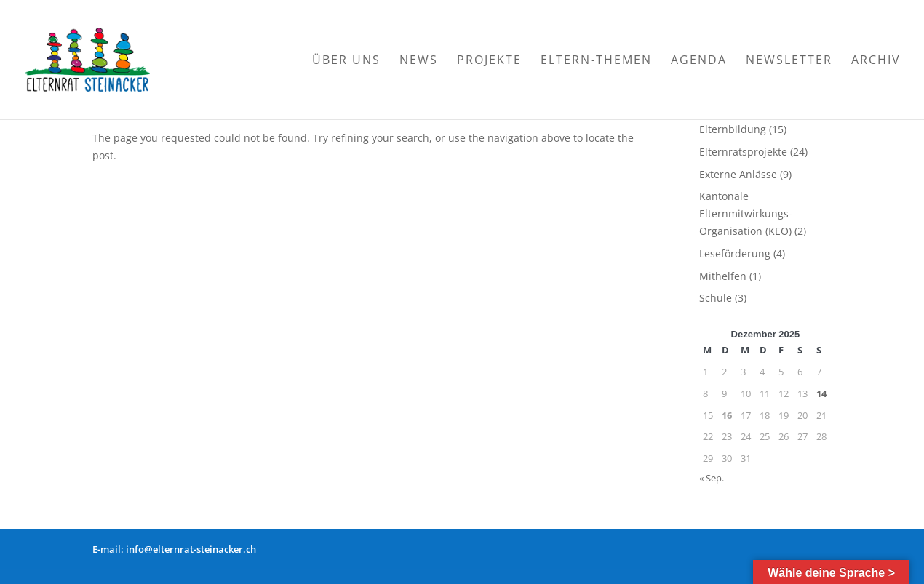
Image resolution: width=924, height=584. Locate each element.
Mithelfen (723, 276)
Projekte (489, 61)
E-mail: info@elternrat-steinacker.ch (174, 549)
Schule (716, 298)
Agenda (699, 61)
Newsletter (789, 61)
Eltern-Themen (596, 61)
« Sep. (712, 478)
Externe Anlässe (738, 174)
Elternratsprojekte (743, 152)
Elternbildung (733, 129)
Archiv (876, 61)
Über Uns (346, 61)
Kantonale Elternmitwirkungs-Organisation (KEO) (746, 213)
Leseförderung (735, 253)
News (419, 61)
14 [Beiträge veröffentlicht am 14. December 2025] (821, 393)
